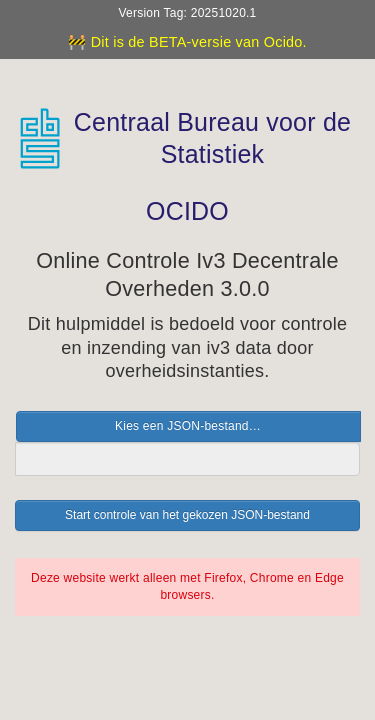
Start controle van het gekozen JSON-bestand (187, 515)
